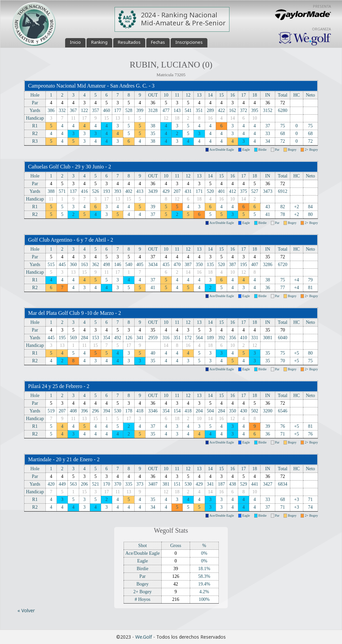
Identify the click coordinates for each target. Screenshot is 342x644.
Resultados (129, 42)
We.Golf (144, 637)
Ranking (99, 42)
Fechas (158, 42)
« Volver (26, 610)
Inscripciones (189, 42)
